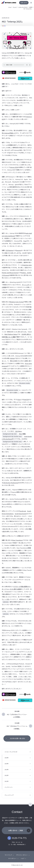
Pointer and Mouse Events (10, 273)
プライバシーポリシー (22, 855)
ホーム (10, 7)
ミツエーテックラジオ (23, 7)
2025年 (31, 7)
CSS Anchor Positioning (11, 483)
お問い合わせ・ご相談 (16, 830)
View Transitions (17, 540)
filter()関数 (22, 434)
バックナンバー (9, 787)
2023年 (7, 770)
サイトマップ (8, 855)
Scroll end (23, 511)
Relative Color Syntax (17, 302)
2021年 (7, 781)
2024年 (7, 764)
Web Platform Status (11, 334)
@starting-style (27, 265)
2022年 (7, 775)
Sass (19, 400)
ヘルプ (23, 858)
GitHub (12, 358)
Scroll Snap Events (21, 514)
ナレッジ (15, 7)
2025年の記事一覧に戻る (17, 738)
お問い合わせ (24, 3)
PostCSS (26, 400)
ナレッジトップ (9, 795)
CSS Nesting (9, 250)
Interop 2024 (14, 167)
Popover (18, 250)
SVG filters (18, 431)
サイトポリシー (12, 858)
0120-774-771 (17, 838)
